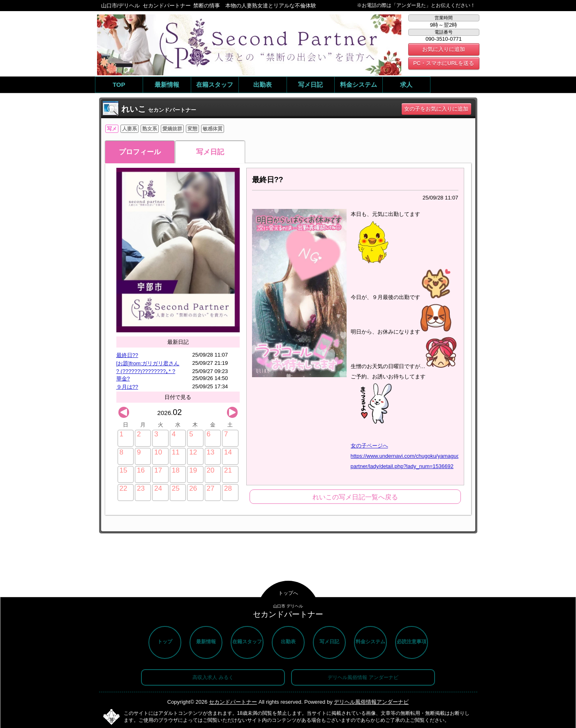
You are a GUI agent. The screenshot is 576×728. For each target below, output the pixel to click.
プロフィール (140, 152)
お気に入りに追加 (444, 49)
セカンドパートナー (233, 702)
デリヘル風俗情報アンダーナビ (371, 702)
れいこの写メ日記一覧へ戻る (355, 497)
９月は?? (127, 387)
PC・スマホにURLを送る (444, 63)
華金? (123, 379)
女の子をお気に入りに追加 (436, 109)
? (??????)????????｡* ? (146, 371)
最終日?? (127, 355)
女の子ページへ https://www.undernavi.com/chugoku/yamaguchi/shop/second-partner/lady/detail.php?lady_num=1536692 (424, 456)
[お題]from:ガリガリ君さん (148, 363)
